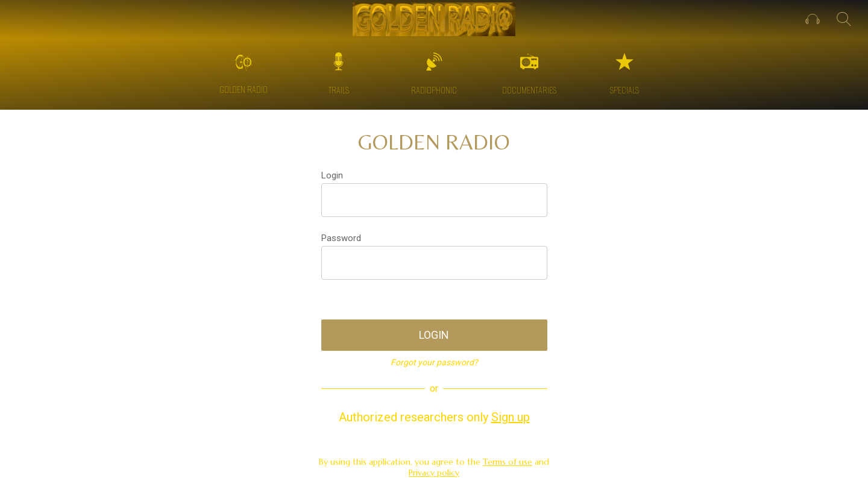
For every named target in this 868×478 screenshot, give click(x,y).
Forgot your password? (434, 362)
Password (341, 238)
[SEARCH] (844, 19)
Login (332, 175)
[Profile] (813, 19)
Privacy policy (434, 473)
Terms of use (508, 462)
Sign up (511, 417)
